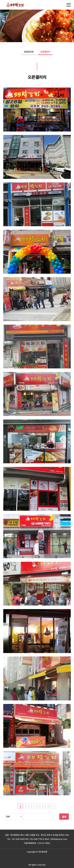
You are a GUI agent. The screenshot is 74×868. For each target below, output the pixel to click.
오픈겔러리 (45, 52)
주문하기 (37, 858)
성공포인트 (29, 52)
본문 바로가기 (0, 0)
